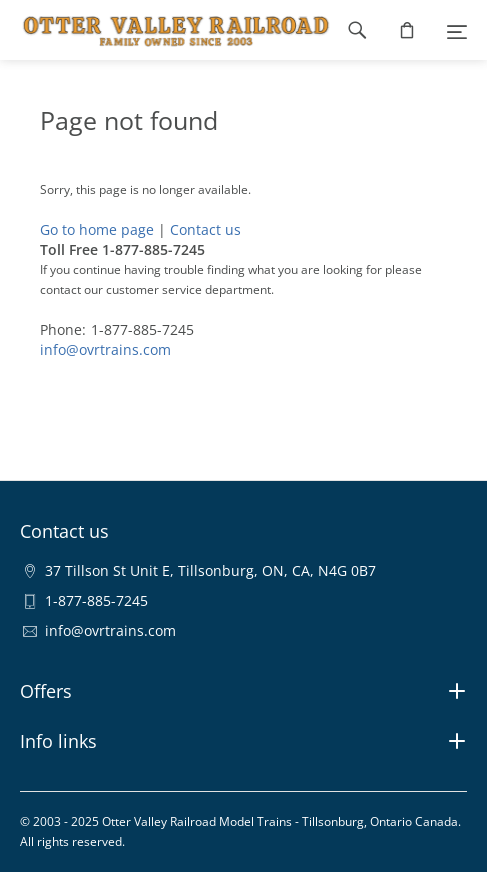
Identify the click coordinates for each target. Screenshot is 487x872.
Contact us (205, 229)
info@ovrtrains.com (105, 349)
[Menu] (457, 30)
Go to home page (97, 229)
